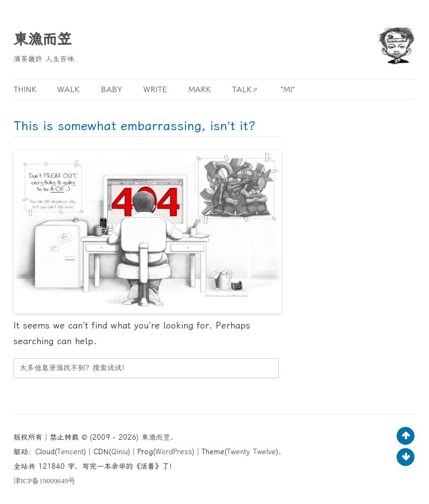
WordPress (174, 452)
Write (155, 89)
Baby (111, 89)
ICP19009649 (44, 481)
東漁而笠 (42, 39)
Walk (68, 89)
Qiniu (120, 452)
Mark (199, 89)
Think (25, 89)
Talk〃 (246, 89)
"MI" (288, 89)
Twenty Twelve (251, 452)
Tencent (70, 452)
